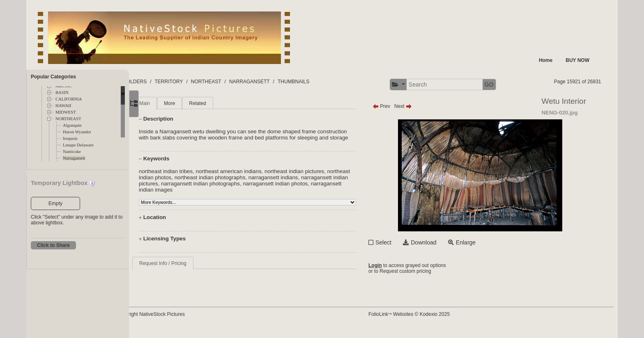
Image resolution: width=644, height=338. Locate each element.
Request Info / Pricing (186, 269)
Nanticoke (72, 152)
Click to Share (53, 245)
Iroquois (70, 138)
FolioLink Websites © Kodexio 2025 (424, 320)
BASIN (62, 92)
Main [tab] (168, 103)
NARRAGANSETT (282, 82)
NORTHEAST (68, 119)
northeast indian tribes (189, 177)
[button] (413, 85)
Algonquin (72, 125)
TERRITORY (201, 82)
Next (418, 106)
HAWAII (63, 106)
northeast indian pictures (318, 177)
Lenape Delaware (78, 145)
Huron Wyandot (77, 132)
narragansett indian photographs (272, 190)
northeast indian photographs (258, 184)
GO (504, 84)
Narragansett (74, 158)
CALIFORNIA (69, 99)
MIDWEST (66, 112)
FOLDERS (168, 82)
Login (390, 266)
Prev (397, 106)
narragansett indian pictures (196, 190)
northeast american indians (252, 177)
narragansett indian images (215, 196)
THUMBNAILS (326, 82)
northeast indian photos (191, 184)
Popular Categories (53, 77)
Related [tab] (221, 103)
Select (399, 242)
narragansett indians (321, 184)
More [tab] (193, 103)
